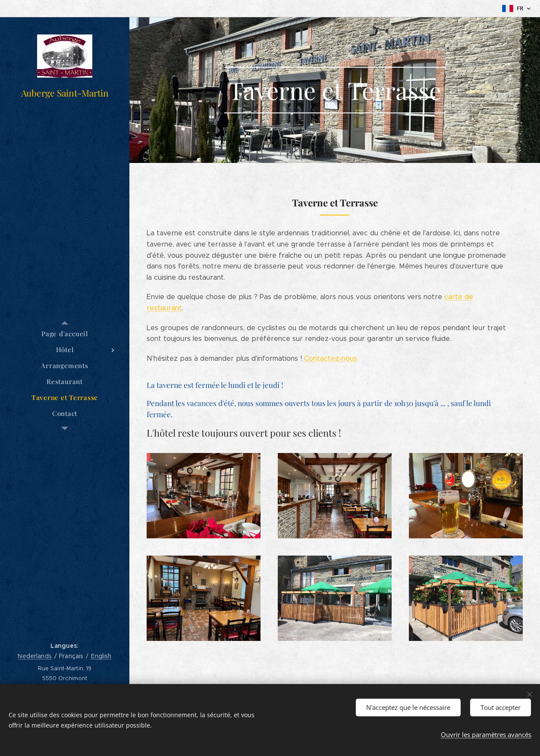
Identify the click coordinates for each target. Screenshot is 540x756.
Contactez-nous (331, 358)
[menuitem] (65, 334)
